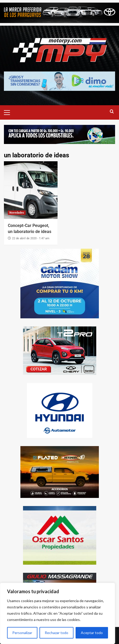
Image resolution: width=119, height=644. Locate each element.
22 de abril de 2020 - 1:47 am (31, 238)
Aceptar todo (92, 633)
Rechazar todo (56, 633)
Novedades (17, 213)
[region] (58, 613)
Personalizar (22, 633)
